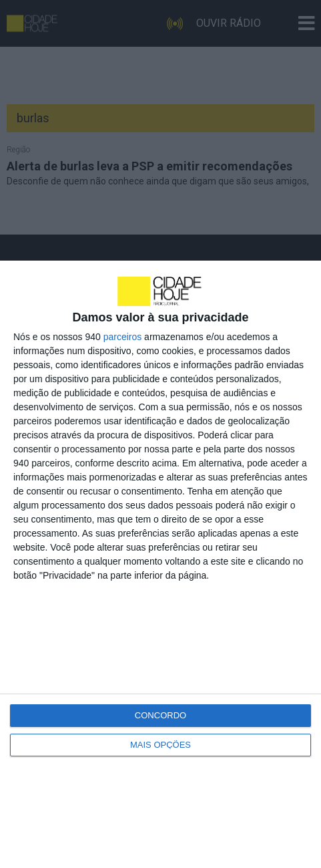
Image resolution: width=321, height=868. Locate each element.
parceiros (123, 337)
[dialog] (160, 564)
